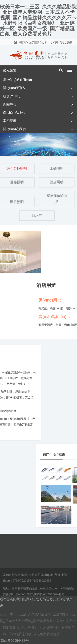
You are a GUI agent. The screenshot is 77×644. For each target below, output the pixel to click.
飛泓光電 (10, 70)
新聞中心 (10, 104)
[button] (72, 88)
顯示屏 (37, 215)
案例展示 (10, 121)
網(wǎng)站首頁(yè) (18, 80)
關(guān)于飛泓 (14, 88)
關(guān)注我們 (14, 129)
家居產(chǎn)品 (57, 199)
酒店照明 (57, 182)
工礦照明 (57, 169)
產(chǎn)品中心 (14, 113)
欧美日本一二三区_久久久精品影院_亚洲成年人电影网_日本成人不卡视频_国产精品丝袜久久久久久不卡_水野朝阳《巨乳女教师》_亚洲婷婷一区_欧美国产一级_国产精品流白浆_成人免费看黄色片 (38, 20)
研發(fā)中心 (12, 96)
